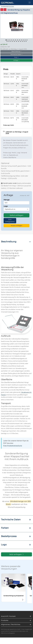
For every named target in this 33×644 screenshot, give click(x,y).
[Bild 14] (9, 41)
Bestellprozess (9, 536)
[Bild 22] (24, 41)
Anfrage (16, 60)
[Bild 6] (16, 40)
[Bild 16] (13, 41)
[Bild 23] (26, 41)
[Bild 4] (12, 40)
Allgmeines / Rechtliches (11, 624)
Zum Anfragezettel (10, 221)
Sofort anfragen (17, 215)
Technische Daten (17, 54)
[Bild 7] (17, 40)
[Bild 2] (8, 40)
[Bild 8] (19, 40)
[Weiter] (30, 585)
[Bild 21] (22, 41)
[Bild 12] (27, 40)
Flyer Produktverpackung (13, 446)
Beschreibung (17, 51)
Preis (16, 57)
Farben (5, 528)
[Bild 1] (6, 40)
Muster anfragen (17, 226)
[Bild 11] (25, 40)
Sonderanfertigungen (7, 6)
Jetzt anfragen (17, 554)
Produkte (5, 620)
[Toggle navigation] (30, 3)
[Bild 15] (11, 41)
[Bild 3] (10, 40)
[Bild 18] (17, 41)
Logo (4, 545)
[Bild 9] (21, 40)
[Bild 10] (23, 40)
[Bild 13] (7, 41)
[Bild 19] (18, 41)
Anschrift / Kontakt (8, 616)
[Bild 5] (14, 40)
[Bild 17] (15, 41)
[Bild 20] (20, 41)
